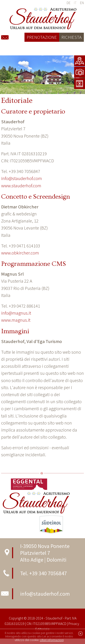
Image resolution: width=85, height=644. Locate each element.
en (82, 3)
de (69, 3)
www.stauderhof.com (21, 186)
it (75, 3)
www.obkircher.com (20, 253)
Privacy (74, 624)
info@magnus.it (16, 313)
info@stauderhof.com (22, 178)
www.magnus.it (16, 320)
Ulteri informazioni (52, 640)
